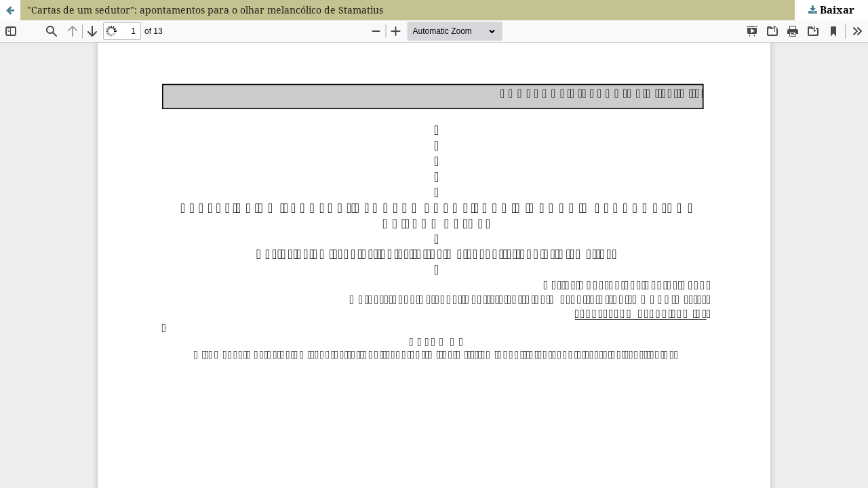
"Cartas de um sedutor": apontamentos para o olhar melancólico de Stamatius (205, 10)
